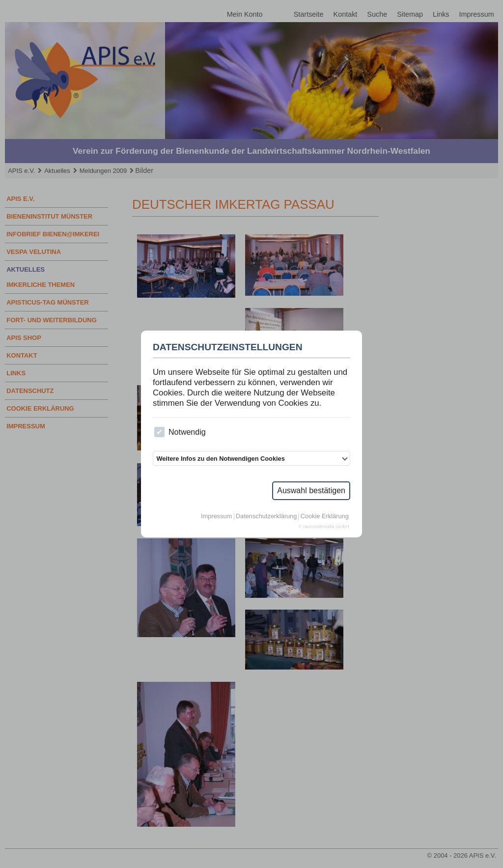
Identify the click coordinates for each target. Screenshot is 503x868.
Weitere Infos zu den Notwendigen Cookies (220, 459)
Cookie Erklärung (325, 517)
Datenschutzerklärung (266, 517)
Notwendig (180, 432)
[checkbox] (159, 432)
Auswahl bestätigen (311, 490)
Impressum (216, 517)
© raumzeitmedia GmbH (324, 527)
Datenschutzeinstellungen (228, 347)
